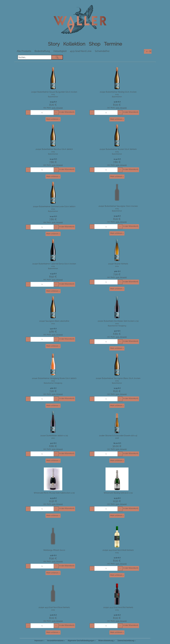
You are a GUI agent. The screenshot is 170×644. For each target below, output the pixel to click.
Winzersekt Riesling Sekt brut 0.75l (118, 493)
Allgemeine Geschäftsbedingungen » (82, 641)
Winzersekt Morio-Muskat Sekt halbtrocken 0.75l (54, 493)
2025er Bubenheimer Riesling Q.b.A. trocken (118, 92)
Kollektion (75, 44)
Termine (113, 44)
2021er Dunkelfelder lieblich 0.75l (54, 435)
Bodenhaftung (42, 51)
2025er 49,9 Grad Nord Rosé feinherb (54, 607)
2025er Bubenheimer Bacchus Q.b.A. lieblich (54, 149)
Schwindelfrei (102, 51)
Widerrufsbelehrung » (107, 641)
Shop (95, 44)
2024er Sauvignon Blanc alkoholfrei (54, 321)
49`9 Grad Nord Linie (81, 51)
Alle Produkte (24, 51)
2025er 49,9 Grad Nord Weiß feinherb (118, 550)
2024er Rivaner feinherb (118, 264)
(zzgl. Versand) (57, 108)
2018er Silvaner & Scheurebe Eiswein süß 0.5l (118, 435)
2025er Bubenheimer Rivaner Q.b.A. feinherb (118, 149)
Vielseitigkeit (60, 51)
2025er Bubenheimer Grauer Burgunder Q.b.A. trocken (54, 92)
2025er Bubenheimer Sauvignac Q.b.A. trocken (118, 206)
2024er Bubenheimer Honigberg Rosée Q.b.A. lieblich (54, 378)
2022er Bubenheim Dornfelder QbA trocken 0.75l (118, 321)
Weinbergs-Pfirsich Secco (54, 550)
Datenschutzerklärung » (127, 641)
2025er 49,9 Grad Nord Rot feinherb (118, 607)
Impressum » (39, 641)
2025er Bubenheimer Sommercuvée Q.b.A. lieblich (54, 206)
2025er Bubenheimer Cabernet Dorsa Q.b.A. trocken (54, 264)
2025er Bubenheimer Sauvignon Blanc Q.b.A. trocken (118, 378)
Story (54, 44)
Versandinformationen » (56, 641)
